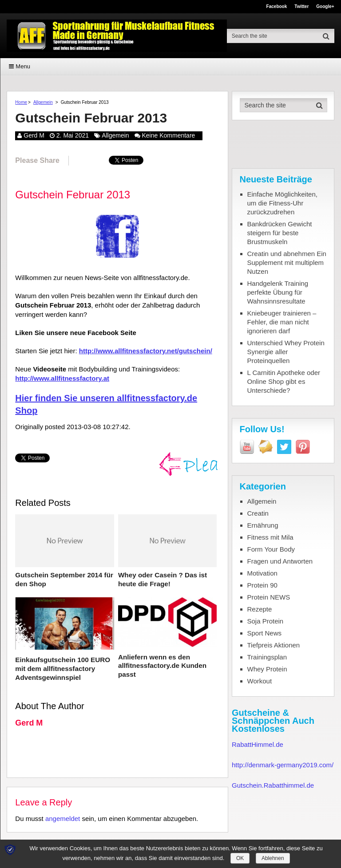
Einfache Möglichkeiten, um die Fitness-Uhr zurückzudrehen (282, 203)
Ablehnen (273, 858)
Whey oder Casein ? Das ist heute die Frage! (162, 579)
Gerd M (34, 135)
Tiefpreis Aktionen (274, 645)
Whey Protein (267, 669)
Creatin (258, 513)
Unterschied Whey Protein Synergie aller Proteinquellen (286, 352)
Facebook (277, 7)
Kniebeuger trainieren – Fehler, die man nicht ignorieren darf (282, 322)
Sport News (265, 633)
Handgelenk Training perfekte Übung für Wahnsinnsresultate (278, 292)
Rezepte (260, 609)
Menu (23, 66)
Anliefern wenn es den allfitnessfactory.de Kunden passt (162, 665)
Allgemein (43, 102)
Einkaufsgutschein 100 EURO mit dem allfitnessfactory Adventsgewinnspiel (62, 668)
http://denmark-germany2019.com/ (283, 765)
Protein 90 (262, 585)
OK (240, 858)
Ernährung (263, 525)
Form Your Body (271, 549)
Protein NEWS (269, 597)
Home (21, 102)
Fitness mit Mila (270, 537)
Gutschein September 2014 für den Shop (63, 579)
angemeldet (63, 818)
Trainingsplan (267, 657)
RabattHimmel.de (258, 744)
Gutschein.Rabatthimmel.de (273, 785)
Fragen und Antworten (280, 561)
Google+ (325, 7)
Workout (260, 681)
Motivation (262, 573)
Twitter (301, 7)
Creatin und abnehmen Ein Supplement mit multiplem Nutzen (287, 262)
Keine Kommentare (169, 135)
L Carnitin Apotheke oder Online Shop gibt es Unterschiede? (284, 381)
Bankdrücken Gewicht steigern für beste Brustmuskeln (280, 233)
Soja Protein (266, 621)
